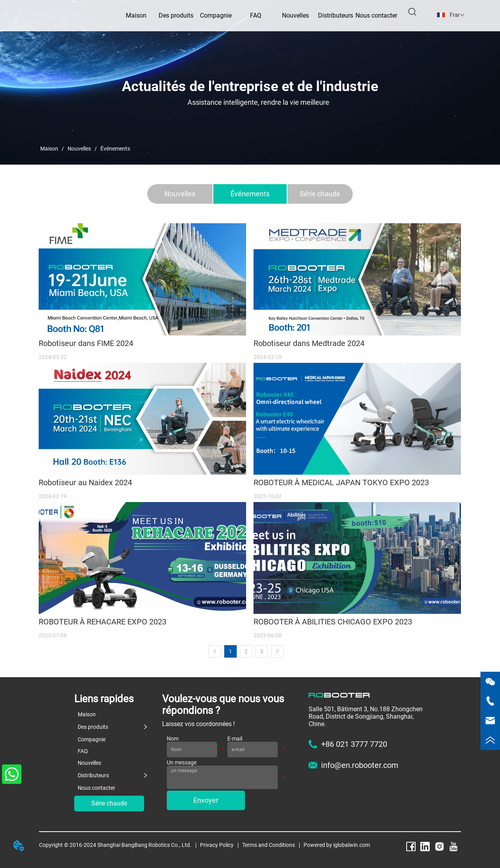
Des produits (176, 15)
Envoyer (206, 800)
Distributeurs (336, 15)
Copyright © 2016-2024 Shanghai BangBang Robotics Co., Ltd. (115, 845)
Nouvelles (296, 15)
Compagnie (216, 15)
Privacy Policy (217, 845)
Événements (115, 149)
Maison (49, 149)
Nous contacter (376, 15)
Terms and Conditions (269, 845)
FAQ (256, 15)
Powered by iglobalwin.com (337, 845)
